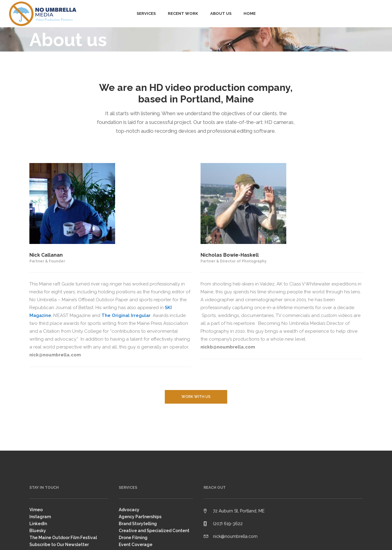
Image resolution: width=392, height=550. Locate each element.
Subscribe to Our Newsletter (59, 545)
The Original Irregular (126, 315)
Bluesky (38, 531)
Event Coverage (136, 545)
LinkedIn (38, 524)
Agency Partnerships (140, 517)
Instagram (40, 517)
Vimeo (36, 510)
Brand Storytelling (138, 524)
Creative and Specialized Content (154, 531)
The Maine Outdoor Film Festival (63, 538)
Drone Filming (133, 538)
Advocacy (129, 510)
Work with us (196, 397)
